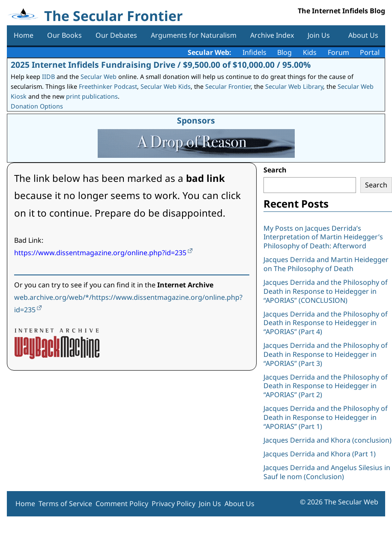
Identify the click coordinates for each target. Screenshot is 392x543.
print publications (92, 96)
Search (275, 170)
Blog (284, 52)
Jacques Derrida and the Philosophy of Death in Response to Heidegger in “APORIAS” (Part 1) (326, 417)
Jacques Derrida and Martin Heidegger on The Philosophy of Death (326, 264)
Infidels (254, 52)
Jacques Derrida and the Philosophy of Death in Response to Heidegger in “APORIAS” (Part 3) (326, 354)
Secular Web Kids (166, 86)
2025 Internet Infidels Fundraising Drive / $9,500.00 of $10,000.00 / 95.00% (161, 65)
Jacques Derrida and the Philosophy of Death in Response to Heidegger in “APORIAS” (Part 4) (326, 323)
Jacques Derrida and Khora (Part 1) (320, 454)
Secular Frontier (228, 86)
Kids (310, 52)
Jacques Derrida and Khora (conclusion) (328, 440)
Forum (338, 52)
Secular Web (99, 77)
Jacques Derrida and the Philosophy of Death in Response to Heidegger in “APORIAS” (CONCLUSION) (326, 291)
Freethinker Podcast (108, 86)
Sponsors (196, 120)
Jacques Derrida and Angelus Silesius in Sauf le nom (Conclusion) (327, 472)
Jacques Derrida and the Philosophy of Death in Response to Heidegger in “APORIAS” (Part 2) (326, 386)
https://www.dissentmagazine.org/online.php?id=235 (100, 253)
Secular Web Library (294, 86)
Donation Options (37, 106)
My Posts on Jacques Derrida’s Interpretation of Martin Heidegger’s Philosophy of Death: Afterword (323, 237)
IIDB (48, 77)
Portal (370, 52)
